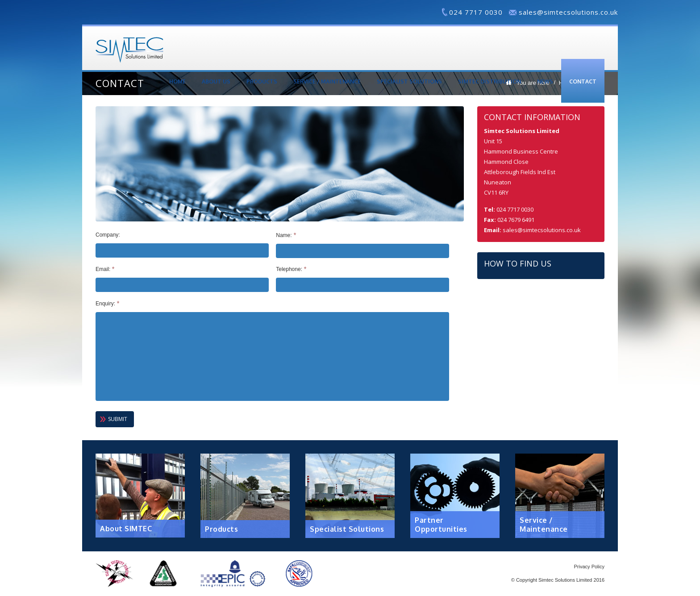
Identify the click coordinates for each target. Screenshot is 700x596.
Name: (286, 235)
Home (177, 81)
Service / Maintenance (327, 81)
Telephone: (291, 269)
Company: (108, 235)
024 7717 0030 (476, 12)
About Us (216, 81)
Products (262, 81)
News (545, 81)
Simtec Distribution (490, 81)
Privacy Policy (589, 567)
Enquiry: (108, 304)
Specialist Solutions (409, 81)
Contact (583, 81)
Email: (105, 269)
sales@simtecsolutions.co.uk (568, 12)
